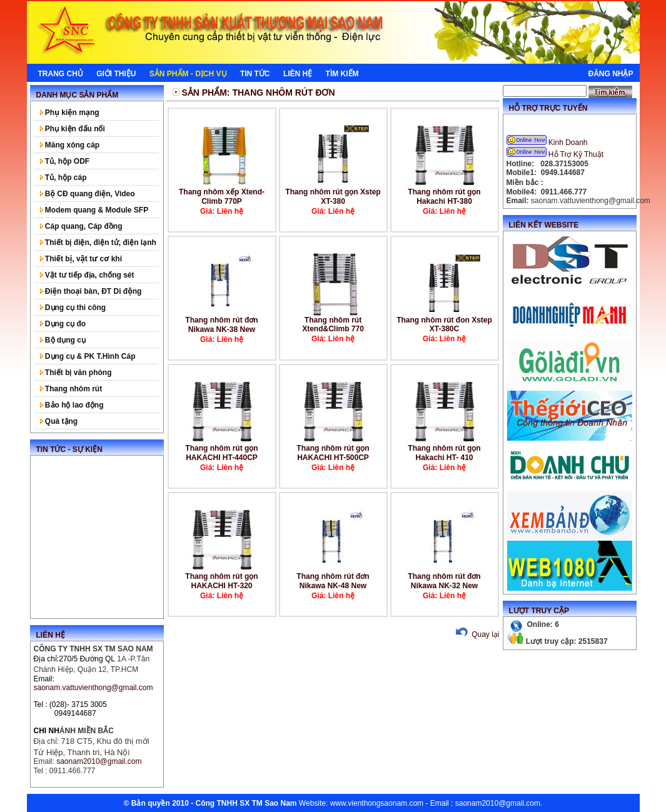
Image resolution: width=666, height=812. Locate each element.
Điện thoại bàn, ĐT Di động (91, 291)
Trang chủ (61, 74)
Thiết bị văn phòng (76, 373)
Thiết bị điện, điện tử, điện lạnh (98, 243)
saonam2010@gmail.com (498, 803)
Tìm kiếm (342, 74)
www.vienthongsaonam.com (377, 803)
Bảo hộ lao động (72, 405)
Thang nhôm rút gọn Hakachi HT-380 (444, 197)
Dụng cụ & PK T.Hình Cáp (88, 356)
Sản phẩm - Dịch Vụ (188, 74)
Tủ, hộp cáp (63, 178)
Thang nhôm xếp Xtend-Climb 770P (222, 197)
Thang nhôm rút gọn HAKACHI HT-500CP (333, 453)
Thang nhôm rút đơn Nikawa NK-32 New (444, 581)
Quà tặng (59, 421)
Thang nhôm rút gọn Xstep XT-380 (333, 197)
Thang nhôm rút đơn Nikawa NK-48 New (333, 581)
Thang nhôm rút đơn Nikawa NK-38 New (221, 325)
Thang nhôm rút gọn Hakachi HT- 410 (444, 453)
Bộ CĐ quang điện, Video (88, 194)
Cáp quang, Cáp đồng (81, 226)
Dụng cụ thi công (73, 308)
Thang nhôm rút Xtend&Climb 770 (333, 324)
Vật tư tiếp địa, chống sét (87, 275)
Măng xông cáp (70, 145)
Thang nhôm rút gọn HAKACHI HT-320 (221, 581)
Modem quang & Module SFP (94, 210)
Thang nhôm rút (71, 389)
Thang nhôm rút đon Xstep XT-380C (444, 324)
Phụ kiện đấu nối (73, 129)
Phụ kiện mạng (70, 113)
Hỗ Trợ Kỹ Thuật (556, 154)
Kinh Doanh (548, 143)
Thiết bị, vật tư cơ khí (81, 259)
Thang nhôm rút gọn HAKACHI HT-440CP (221, 453)
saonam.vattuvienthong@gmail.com (93, 688)
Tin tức (255, 74)
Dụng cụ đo (63, 324)
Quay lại (476, 634)
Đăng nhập (610, 74)
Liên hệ (298, 74)
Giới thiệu (116, 74)
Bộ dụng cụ (63, 340)
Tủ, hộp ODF (65, 161)
